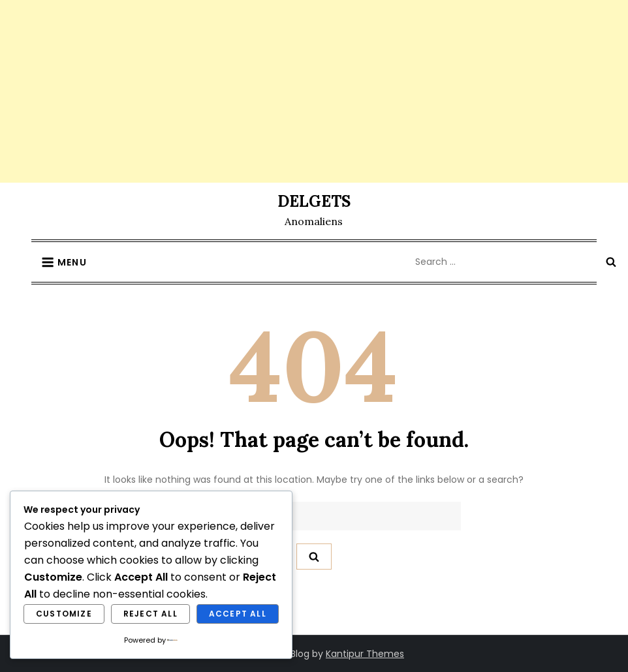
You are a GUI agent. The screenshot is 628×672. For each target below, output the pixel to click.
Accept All (238, 614)
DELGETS (314, 201)
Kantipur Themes (365, 654)
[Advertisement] (314, 91)
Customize (64, 614)
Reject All (150, 614)
